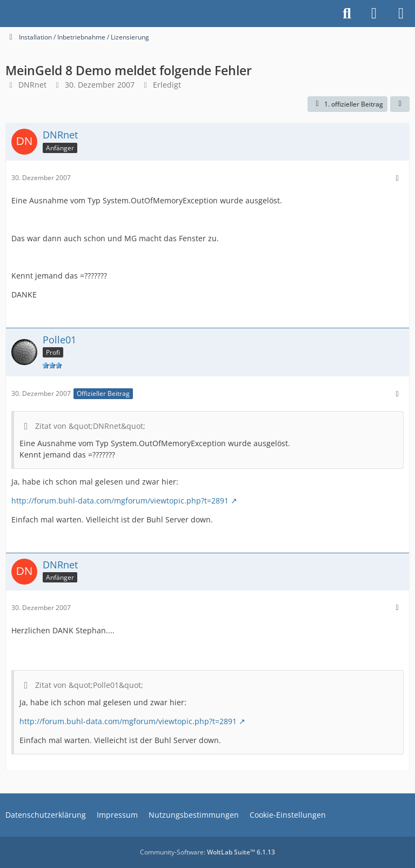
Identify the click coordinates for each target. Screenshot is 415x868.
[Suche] (347, 14)
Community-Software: (207, 852)
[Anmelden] (374, 14)
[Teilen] (400, 104)
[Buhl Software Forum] (5, 14)
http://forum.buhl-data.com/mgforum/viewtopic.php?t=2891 (120, 501)
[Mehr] (397, 178)
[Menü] (401, 14)
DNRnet (32, 85)
